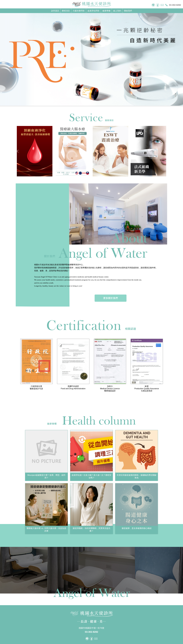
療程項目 (66, 11)
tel (153, 5)
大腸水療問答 (79, 11)
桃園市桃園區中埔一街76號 (91, 628)
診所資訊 (55, 11)
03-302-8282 (175, 5)
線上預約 (117, 11)
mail (162, 5)
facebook (158, 5)
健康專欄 (106, 11)
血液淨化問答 (93, 11)
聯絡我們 (128, 11)
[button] (83, 104)
